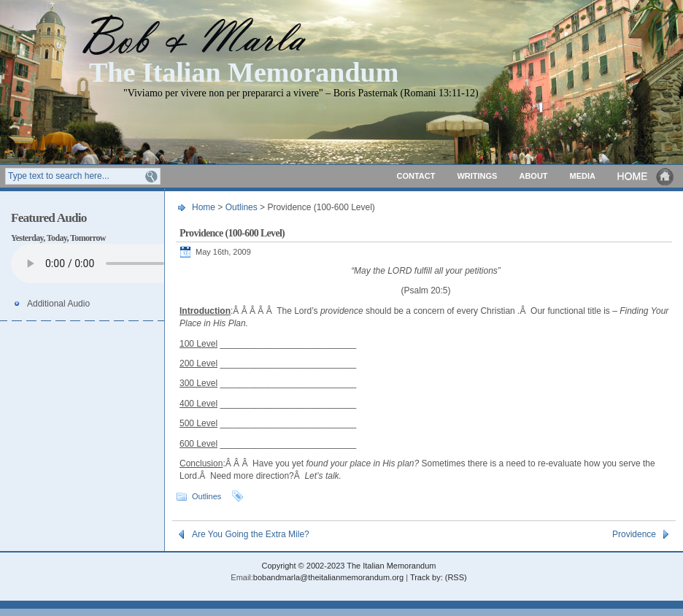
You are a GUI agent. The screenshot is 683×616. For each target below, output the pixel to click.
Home (647, 176)
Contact (416, 176)
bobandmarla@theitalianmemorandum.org (328, 577)
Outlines (242, 207)
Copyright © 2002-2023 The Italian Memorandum (348, 566)
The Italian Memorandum (244, 71)
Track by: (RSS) (439, 577)
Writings (477, 176)
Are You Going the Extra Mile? (251, 534)
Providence (634, 534)
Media (583, 176)
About (533, 176)
